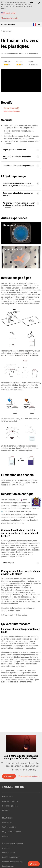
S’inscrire (9, 776)
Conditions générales (11, 857)
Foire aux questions (10, 801)
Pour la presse (8, 866)
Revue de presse (9, 853)
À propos (6, 848)
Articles (5, 836)
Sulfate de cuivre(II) (11, 108)
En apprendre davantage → (29, 776)
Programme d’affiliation (12, 832)
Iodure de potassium (12, 111)
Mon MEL (6, 810)
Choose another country (10, 18)
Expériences (7, 31)
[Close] (39, 3)
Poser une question (10, 806)
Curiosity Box (7, 822)
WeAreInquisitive (9, 827)
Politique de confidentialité (13, 862)
